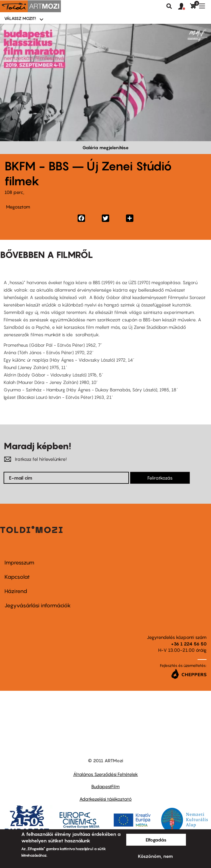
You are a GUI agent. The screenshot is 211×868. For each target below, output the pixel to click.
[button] (184, 7)
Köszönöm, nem (155, 856)
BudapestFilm (105, 786)
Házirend (16, 591)
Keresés (169, 6)
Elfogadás (156, 840)
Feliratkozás (160, 478)
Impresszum (19, 563)
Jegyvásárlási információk (38, 605)
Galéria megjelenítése (105, 147)
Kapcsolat (17, 577)
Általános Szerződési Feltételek (105, 774)
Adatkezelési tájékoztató (105, 799)
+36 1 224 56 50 (189, 644)
